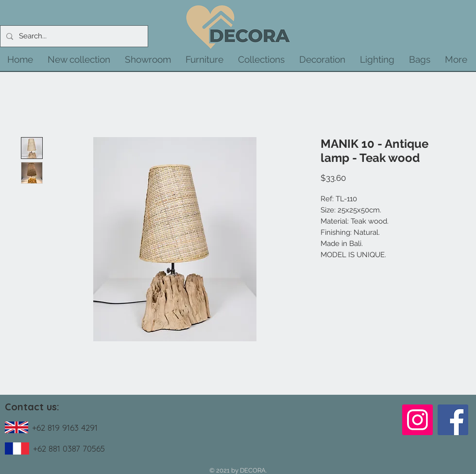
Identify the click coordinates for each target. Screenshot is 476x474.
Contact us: (32, 407)
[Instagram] (417, 420)
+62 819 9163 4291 (65, 428)
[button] (79, 59)
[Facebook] (453, 420)
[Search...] (73, 36)
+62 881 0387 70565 (69, 448)
